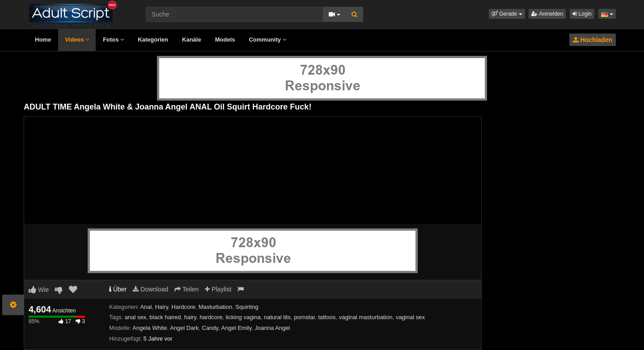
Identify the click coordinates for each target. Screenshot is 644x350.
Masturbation (215, 307)
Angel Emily (237, 328)
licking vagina (243, 317)
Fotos (113, 40)
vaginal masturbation (366, 317)
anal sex (136, 317)
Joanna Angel (273, 328)
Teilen (186, 289)
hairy (190, 317)
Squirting (247, 307)
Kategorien (153, 40)
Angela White (150, 328)
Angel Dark (184, 328)
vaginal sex (410, 317)
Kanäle (192, 40)
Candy (210, 328)
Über (118, 289)
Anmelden (547, 14)
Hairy (162, 307)
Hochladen (593, 40)
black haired (165, 317)
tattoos (327, 317)
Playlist (218, 289)
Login (582, 14)
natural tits (277, 317)
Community (267, 40)
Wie (39, 290)
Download (150, 289)
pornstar (304, 317)
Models (225, 40)
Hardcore (183, 307)
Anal (146, 307)
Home (43, 40)
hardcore (211, 317)
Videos (77, 40)
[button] (507, 14)
